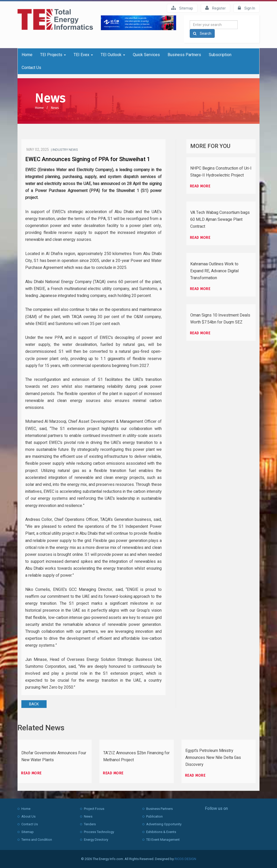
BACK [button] (34, 704)
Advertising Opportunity (164, 824)
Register (215, 8)
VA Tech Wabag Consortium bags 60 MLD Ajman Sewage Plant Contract (220, 220)
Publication (154, 816)
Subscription (220, 55)
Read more (200, 186)
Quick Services (146, 55)
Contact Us (31, 68)
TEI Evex (83, 55)
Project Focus (94, 809)
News (55, 108)
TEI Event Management (163, 840)
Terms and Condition (37, 840)
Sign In (246, 8)
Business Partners (184, 55)
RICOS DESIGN (185, 859)
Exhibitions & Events (161, 832)
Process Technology (99, 832)
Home (27, 55)
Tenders (90, 824)
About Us (28, 816)
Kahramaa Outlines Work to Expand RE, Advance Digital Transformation (214, 271)
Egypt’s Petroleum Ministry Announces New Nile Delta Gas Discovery (213, 758)
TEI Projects (53, 55)
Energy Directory (96, 840)
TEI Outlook (113, 55)
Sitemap (182, 8)
